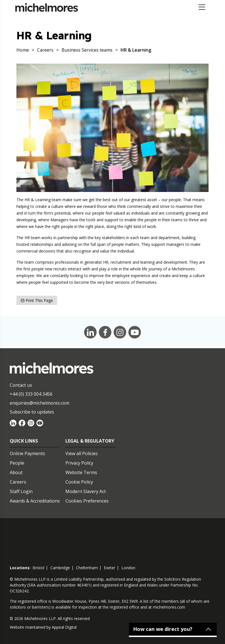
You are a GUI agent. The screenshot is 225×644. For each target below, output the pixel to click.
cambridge (60, 568)
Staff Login (21, 491)
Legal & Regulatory (90, 441)
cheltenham (87, 568)
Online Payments (27, 453)
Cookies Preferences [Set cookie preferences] (87, 501)
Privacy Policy (79, 463)
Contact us (21, 385)
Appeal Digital (64, 627)
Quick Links (24, 441)
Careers (18, 482)
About (16, 472)
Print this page (37, 300)
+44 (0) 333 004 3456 (31, 394)
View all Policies (82, 453)
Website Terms (81, 472)
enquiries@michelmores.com (40, 403)
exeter (110, 568)
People (17, 463)
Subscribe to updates (32, 412)
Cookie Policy (79, 482)
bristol (38, 568)
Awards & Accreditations (35, 501)
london (128, 568)
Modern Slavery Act (86, 491)
